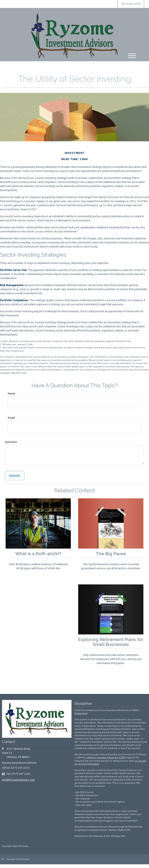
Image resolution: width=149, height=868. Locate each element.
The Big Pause (111, 554)
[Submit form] (15, 476)
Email (11, 418)
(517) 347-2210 (131, 4)
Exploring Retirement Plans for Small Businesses (111, 642)
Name (12, 393)
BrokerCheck (81, 713)
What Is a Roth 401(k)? (38, 554)
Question (11, 442)
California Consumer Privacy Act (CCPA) (106, 758)
